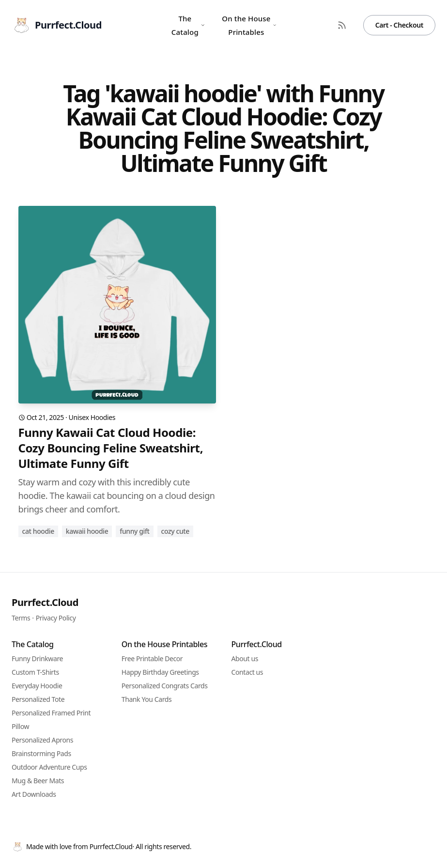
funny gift (134, 531)
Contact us (247, 672)
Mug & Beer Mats (38, 781)
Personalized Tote (38, 699)
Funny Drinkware (37, 659)
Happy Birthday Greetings (160, 672)
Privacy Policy (56, 618)
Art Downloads (34, 794)
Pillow (20, 726)
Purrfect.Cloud (45, 602)
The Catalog (188, 25)
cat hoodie (38, 531)
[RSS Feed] (342, 25)
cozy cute (175, 531)
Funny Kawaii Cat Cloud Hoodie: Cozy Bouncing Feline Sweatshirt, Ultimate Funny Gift (111, 448)
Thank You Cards (147, 699)
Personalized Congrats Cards (165, 686)
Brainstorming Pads (41, 753)
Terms (21, 618)
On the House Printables (249, 25)
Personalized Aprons (42, 740)
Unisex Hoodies (92, 417)
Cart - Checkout (399, 25)
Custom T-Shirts (35, 672)
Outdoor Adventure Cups (49, 767)
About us (245, 659)
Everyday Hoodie (37, 686)
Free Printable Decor (152, 659)
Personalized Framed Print (51, 713)
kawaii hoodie (87, 531)
